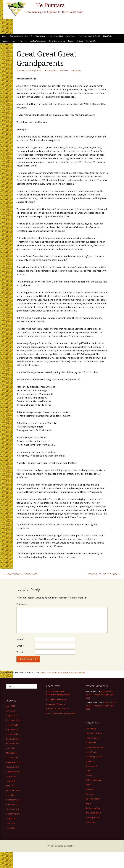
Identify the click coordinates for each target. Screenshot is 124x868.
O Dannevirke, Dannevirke (20, 574)
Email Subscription (38, 36)
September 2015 (28, 781)
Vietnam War (91, 41)
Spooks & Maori (65, 804)
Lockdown (63, 71)
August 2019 (26, 725)
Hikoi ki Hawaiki (65, 743)
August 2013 (26, 828)
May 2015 (25, 795)
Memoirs (23, 41)
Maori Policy (108, 36)
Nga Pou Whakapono (38, 41)
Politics (61, 790)
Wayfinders (63, 827)
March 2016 (25, 762)
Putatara (77, 71)
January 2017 (26, 744)
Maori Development (67, 752)
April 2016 (25, 758)
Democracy (63, 734)
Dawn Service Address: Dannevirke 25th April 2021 (72, 700)
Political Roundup (66, 785)
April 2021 (25, 715)
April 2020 (25, 720)
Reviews (80, 41)
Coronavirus (52, 71)
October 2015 (27, 776)
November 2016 (27, 748)
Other (60, 776)
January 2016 (26, 767)
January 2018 (26, 734)
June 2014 (25, 804)
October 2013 (27, 818)
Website (21, 652)
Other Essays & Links (57, 41)
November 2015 (27, 772)
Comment (23, 604)
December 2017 (27, 739)
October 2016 (27, 753)
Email (20, 646)
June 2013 (25, 837)
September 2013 (28, 823)
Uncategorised (35, 71)
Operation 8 (63, 771)
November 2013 (27, 814)
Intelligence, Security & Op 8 (89, 36)
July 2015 (25, 790)
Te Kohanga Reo (65, 813)
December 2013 (27, 809)
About (4, 36)
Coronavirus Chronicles (19, 36)
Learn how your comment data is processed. (63, 672)
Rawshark (62, 794)
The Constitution (65, 818)
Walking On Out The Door (104, 574)
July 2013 (25, 833)
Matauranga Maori (9, 41)
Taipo (60, 808)
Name (20, 639)
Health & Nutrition (56, 36)
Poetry (71, 41)
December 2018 (27, 729)
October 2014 (27, 800)
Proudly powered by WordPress (62, 846)
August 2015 (26, 786)
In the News (71, 36)
